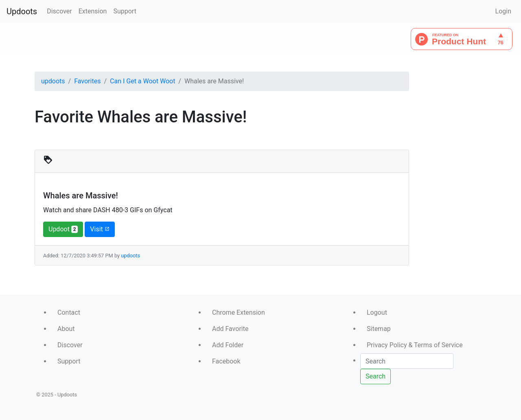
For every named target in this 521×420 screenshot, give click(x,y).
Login (503, 11)
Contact (69, 312)
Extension (93, 11)
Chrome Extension (239, 312)
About (66, 329)
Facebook (226, 361)
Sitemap (379, 329)
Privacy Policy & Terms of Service (415, 345)
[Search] (407, 361)
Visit (100, 229)
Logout (377, 312)
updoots (53, 81)
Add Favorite (230, 329)
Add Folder (228, 345)
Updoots (22, 11)
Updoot (63, 229)
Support (125, 11)
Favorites (87, 81)
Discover (59, 11)
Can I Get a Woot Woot (142, 81)
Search (375, 376)
